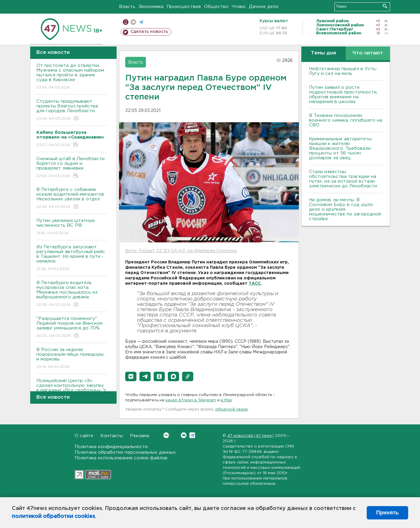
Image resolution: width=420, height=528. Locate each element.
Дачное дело (264, 7)
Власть (127, 7)
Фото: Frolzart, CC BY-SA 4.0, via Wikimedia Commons (181, 251)
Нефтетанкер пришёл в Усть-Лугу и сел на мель (343, 71)
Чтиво (239, 7)
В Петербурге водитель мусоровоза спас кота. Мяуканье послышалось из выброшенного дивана (72, 294)
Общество (216, 7)
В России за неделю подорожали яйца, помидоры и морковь (72, 359)
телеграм (141, 22)
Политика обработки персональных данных (125, 452)
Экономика (151, 7)
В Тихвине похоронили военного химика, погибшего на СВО (346, 120)
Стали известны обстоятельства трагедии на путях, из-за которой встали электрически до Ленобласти (343, 179)
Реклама (140, 436)
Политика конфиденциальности (111, 447)
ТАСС (255, 284)
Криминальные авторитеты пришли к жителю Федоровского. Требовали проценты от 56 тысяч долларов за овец (340, 148)
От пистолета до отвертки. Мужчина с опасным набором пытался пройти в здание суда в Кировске (72, 77)
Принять (387, 513)
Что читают (368, 53)
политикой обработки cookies (53, 516)
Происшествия (184, 7)
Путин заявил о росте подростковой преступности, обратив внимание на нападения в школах (343, 95)
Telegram (192, 435)
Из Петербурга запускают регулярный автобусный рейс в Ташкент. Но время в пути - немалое (72, 258)
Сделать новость (149, 32)
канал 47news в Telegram (191, 400)
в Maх (226, 400)
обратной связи (231, 409)
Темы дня (323, 53)
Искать (385, 6)
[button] (131, 376)
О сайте (84, 436)
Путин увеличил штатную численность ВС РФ (72, 227)
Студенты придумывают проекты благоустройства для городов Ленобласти (72, 110)
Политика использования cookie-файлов (121, 458)
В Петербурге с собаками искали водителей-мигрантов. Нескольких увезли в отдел (72, 198)
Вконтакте (166, 435)
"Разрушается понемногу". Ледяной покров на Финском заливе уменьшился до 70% (72, 327)
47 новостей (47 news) (251, 436)
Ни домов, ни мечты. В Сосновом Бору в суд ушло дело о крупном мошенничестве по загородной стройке (345, 209)
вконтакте (133, 22)
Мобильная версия (126, 22)
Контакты (112, 436)
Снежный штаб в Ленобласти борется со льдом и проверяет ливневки (72, 168)
